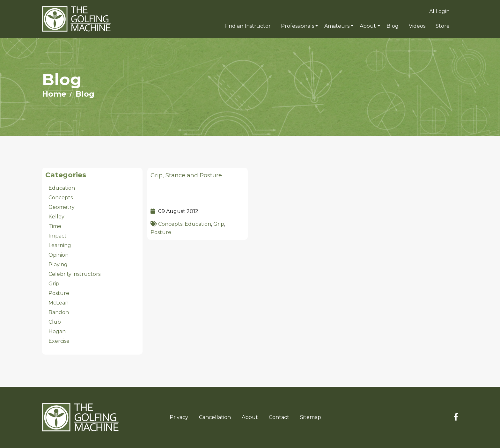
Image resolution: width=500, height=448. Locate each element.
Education (198, 224)
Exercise (59, 341)
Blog (85, 94)
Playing (58, 264)
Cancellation (215, 417)
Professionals (298, 26)
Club (55, 322)
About (368, 26)
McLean (59, 303)
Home (54, 94)
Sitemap (311, 417)
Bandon (59, 312)
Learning (60, 245)
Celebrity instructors (74, 274)
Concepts (170, 224)
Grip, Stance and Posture (186, 175)
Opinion (59, 255)
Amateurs (337, 26)
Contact (279, 417)
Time (55, 226)
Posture (161, 232)
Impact (58, 236)
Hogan (57, 331)
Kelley (56, 217)
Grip (219, 224)
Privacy (179, 417)
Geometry (62, 207)
